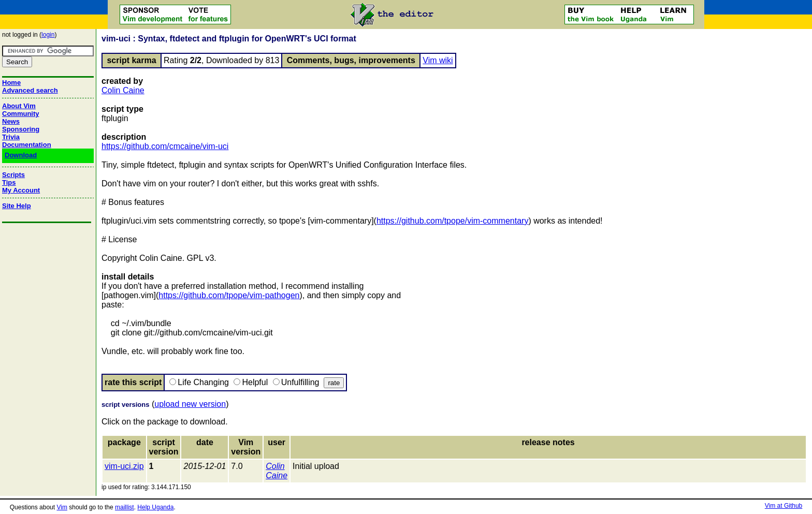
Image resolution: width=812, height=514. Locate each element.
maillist (125, 507)
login (48, 35)
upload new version (190, 404)
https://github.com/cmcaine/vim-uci (165, 146)
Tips (9, 182)
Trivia (11, 137)
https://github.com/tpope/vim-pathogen (229, 295)
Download (21, 155)
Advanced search (30, 90)
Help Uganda (155, 507)
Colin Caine (123, 90)
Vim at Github (784, 506)
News (11, 121)
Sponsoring (21, 129)
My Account (21, 190)
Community (21, 114)
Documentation (27, 145)
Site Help (17, 206)
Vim (62, 507)
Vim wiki (438, 60)
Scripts (13, 175)
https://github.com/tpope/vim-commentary (452, 221)
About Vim (19, 106)
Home (11, 83)
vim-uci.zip (124, 466)
